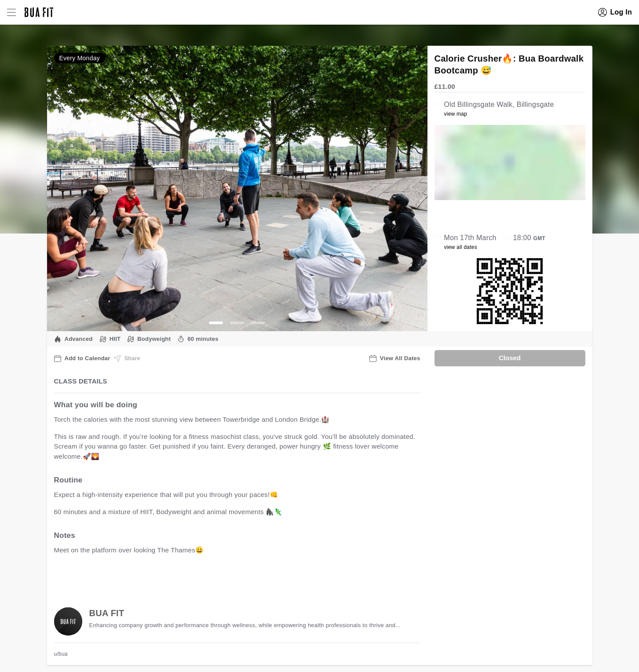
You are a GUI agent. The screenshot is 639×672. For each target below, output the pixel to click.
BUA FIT (107, 613)
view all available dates (232, 578)
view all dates (461, 247)
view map (456, 114)
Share (127, 358)
